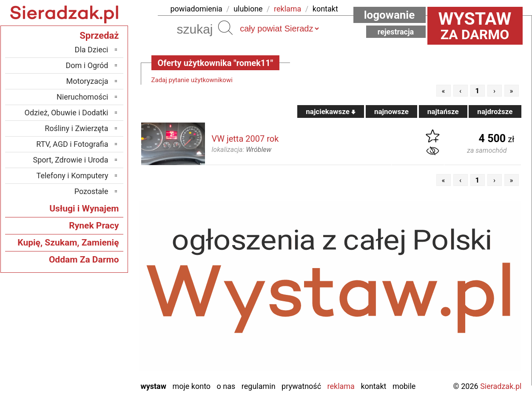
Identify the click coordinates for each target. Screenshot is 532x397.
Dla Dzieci (92, 50)
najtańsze (443, 111)
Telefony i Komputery (73, 176)
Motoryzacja (87, 81)
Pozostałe (91, 191)
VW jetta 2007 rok (245, 139)
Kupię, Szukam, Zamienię (68, 243)
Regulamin (259, 386)
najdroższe (495, 111)
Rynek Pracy (94, 226)
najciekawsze (331, 111)
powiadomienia (196, 9)
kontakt (325, 9)
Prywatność (301, 386)
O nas (226, 386)
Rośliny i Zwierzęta (76, 128)
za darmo (475, 26)
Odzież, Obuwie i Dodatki (67, 113)
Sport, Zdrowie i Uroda (71, 160)
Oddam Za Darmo (84, 260)
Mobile (404, 386)
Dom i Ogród (87, 65)
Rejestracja (396, 32)
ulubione (248, 9)
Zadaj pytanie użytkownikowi (192, 80)
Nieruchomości (83, 97)
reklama (287, 9)
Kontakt (373, 386)
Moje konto (191, 386)
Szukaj (225, 28)
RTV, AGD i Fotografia (72, 144)
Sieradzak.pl (501, 386)
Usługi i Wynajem (84, 208)
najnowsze (391, 111)
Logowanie (390, 15)
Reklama (341, 386)
